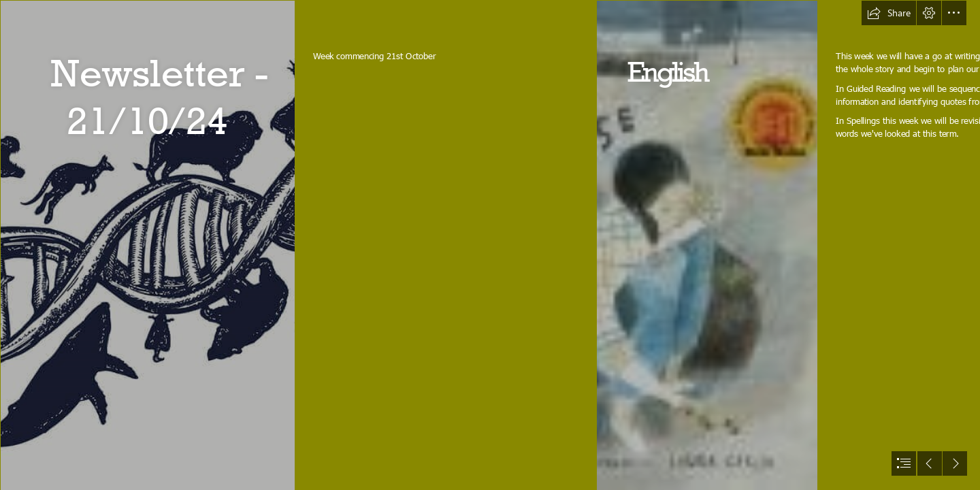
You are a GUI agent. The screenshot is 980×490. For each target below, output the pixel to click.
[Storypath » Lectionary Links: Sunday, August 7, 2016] (706, 245)
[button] (889, 13)
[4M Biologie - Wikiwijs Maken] (147, 245)
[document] (490, 245)
